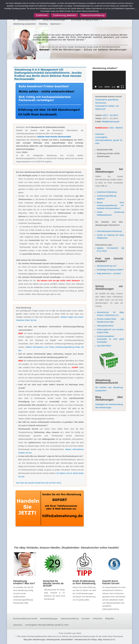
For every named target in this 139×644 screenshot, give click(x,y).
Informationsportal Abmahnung (109, 231)
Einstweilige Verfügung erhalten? (85, 20)
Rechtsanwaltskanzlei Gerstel (25, 619)
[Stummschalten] (118, 87)
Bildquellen (110, 619)
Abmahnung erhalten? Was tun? (24, 582)
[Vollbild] (122, 87)
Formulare (86, 619)
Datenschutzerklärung (70, 619)
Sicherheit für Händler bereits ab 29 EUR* (53, 583)
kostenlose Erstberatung (107, 192)
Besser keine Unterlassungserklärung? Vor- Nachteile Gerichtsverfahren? (110, 205)
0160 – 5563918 (116, 128)
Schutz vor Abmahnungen (54, 20)
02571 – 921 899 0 (111, 115)
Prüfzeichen (97, 619)
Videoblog (43, 24)
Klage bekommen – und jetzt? (109, 273)
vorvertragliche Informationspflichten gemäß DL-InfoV (109, 140)
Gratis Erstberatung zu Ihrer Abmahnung (84, 582)
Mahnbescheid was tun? (107, 266)
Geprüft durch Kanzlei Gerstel (111, 582)
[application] (109, 80)
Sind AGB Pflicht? (104, 346)
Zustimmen (42, 15)
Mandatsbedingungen (49, 619)
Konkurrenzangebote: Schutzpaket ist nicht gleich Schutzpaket (110, 339)
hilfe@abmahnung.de (111, 122)
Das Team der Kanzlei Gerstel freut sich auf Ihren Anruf (39, 483)
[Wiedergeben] (96, 87)
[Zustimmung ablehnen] (136, 10)
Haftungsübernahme (105, 326)
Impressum (55, 24)
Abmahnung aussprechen (24, 24)
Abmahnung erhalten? (28, 20)
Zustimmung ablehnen (64, 15)
